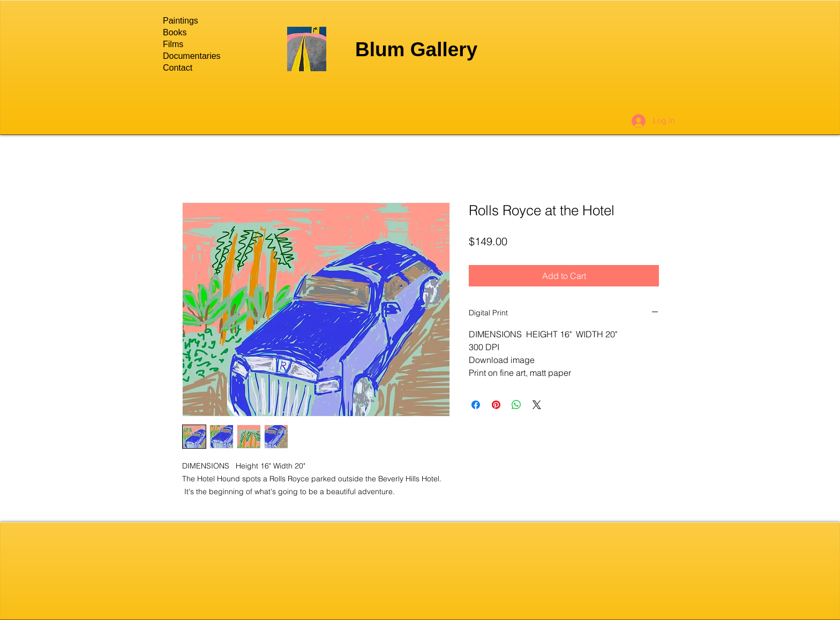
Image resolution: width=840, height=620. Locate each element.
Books (175, 32)
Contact (178, 68)
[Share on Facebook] (476, 405)
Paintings (181, 21)
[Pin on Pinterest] (496, 405)
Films (173, 44)
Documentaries (192, 56)
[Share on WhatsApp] (516, 405)
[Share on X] (537, 405)
